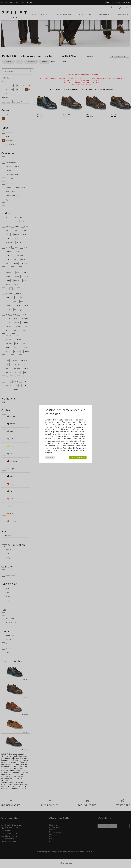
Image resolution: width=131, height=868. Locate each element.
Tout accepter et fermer (78, 457)
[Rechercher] (30, 71)
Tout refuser (50, 457)
